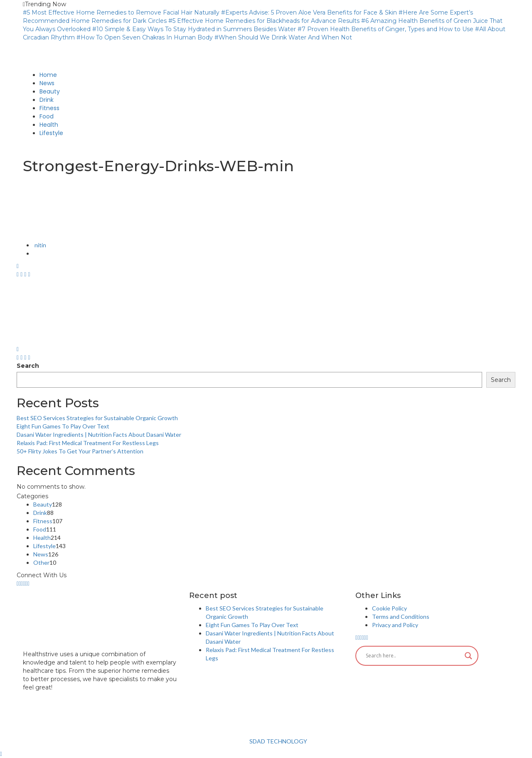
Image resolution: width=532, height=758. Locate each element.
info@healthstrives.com (57, 696)
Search (28, 366)
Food (40, 529)
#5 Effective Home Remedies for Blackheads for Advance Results (264, 21)
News (41, 554)
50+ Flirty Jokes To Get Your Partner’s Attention (80, 451)
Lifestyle (44, 546)
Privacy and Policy (395, 625)
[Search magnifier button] (468, 656)
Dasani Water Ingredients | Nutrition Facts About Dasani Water (99, 434)
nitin (40, 245)
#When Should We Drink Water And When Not (283, 37)
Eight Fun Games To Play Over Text (63, 426)
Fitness (43, 521)
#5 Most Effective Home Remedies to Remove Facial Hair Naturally (121, 12)
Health (42, 538)
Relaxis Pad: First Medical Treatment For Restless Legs (88, 443)
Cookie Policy (389, 608)
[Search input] (413, 656)
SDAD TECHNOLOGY (278, 741)
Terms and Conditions (401, 616)
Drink (40, 513)
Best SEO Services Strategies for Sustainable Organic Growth (97, 418)
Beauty (43, 504)
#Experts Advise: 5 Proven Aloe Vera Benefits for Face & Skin (309, 12)
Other (41, 562)
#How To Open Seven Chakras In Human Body (145, 37)
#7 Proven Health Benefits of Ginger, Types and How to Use (385, 29)
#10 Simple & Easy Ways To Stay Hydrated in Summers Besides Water (194, 29)
